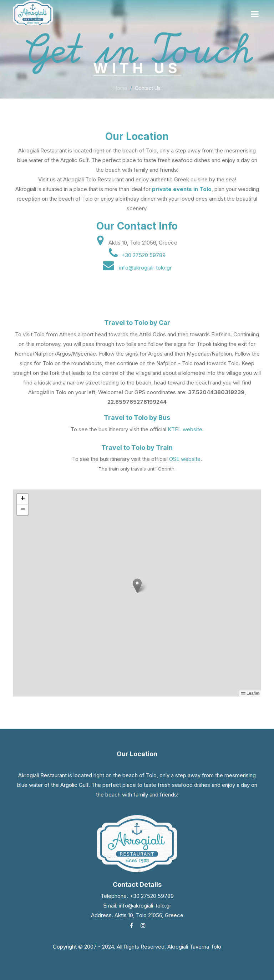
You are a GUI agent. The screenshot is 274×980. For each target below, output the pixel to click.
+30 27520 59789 (143, 255)
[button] (137, 586)
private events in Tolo (182, 189)
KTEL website (185, 429)
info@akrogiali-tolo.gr (145, 268)
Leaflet (250, 693)
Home (120, 89)
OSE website (185, 459)
